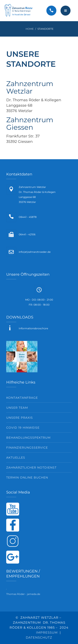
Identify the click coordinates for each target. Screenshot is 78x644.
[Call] (51, 11)
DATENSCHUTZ (39, 637)
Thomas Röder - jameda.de (23, 594)
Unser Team (17, 408)
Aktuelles (16, 458)
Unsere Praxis (20, 418)
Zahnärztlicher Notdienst (31, 468)
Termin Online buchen (27, 477)
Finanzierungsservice (27, 448)
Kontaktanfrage (22, 398)
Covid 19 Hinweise (23, 428)
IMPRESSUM (47, 632)
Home (30, 29)
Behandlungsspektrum (28, 438)
